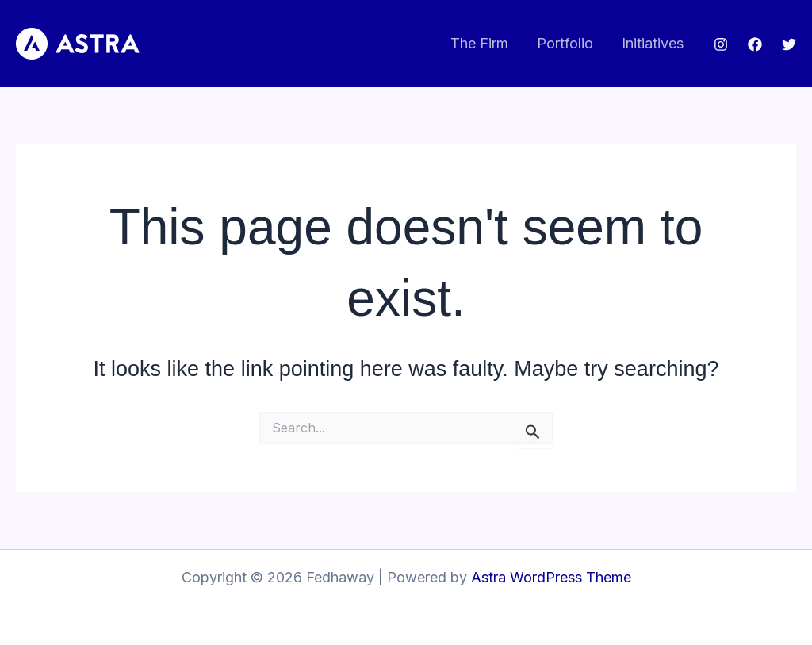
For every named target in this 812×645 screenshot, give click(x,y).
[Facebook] (755, 44)
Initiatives (653, 43)
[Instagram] (721, 44)
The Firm (479, 43)
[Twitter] (789, 44)
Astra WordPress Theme (551, 577)
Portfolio (565, 43)
